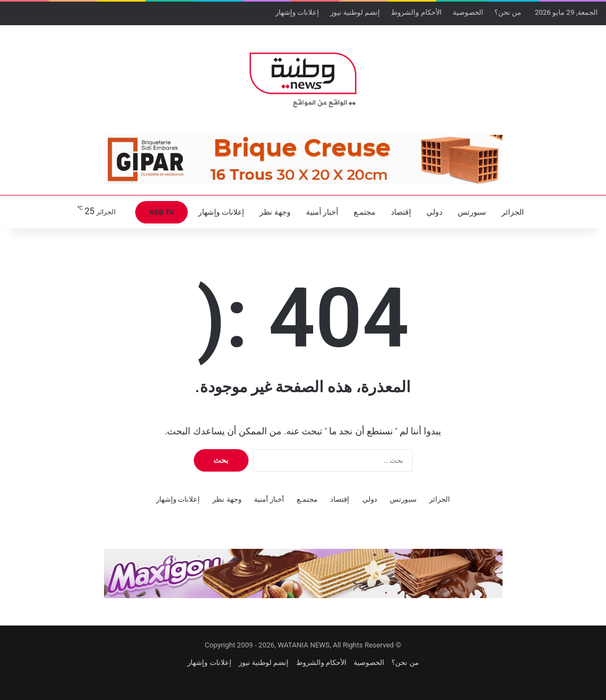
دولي (434, 212)
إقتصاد (401, 212)
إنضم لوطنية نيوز (355, 12)
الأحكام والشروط (416, 12)
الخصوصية (468, 12)
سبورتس (472, 212)
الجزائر (513, 212)
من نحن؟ (508, 12)
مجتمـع (365, 212)
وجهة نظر (275, 212)
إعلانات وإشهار (297, 12)
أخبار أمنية (322, 212)
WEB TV (161, 212)
